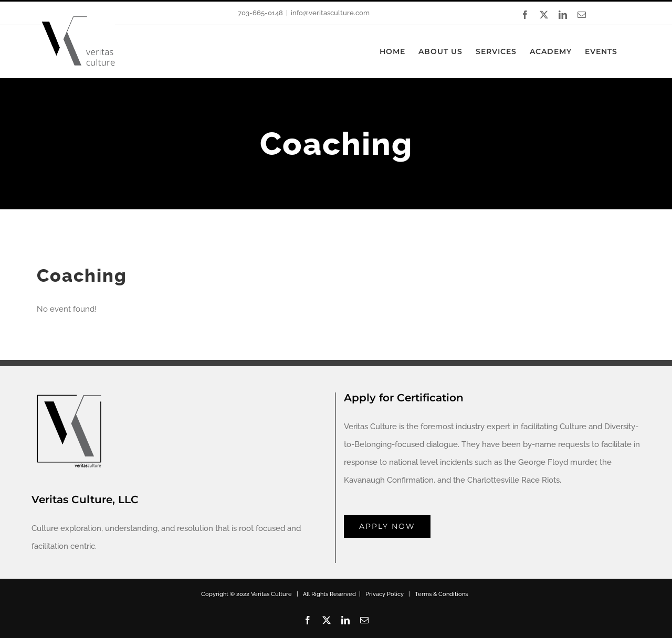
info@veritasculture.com (330, 13)
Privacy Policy (385, 594)
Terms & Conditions (441, 594)
